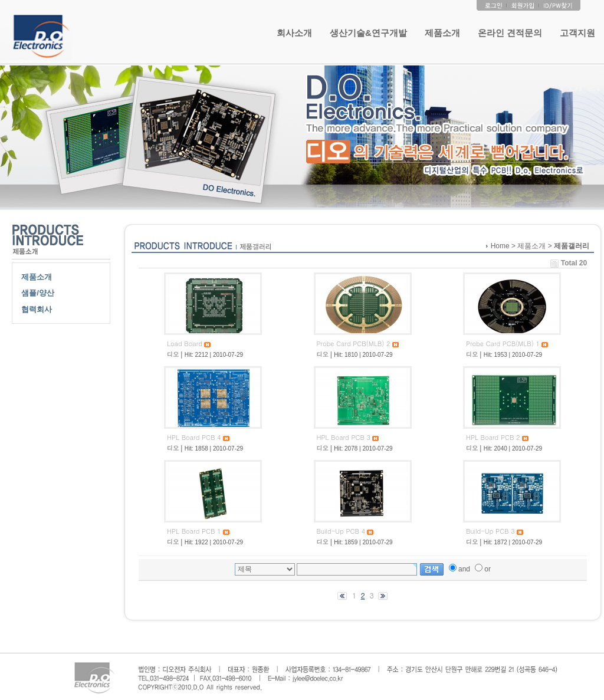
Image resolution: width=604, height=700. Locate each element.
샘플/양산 (38, 293)
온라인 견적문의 (510, 33)
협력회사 (37, 309)
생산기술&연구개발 (368, 33)
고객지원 (577, 33)
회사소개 (294, 33)
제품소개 (442, 33)
